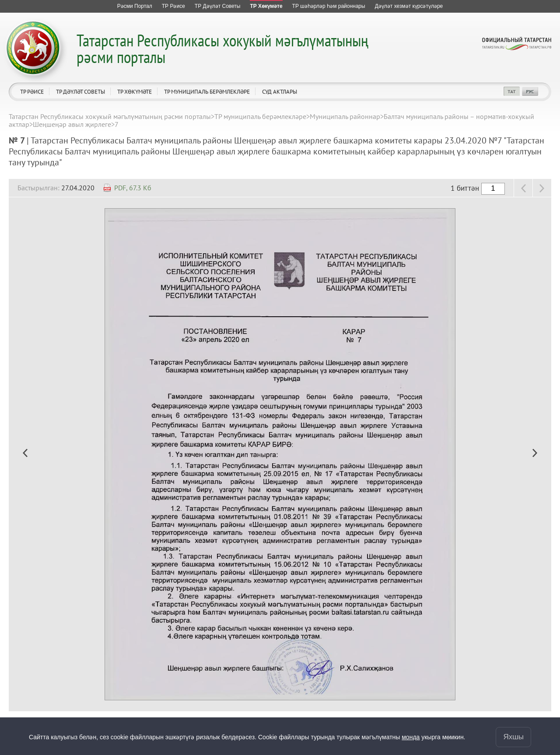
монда (411, 737)
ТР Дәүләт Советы (80, 92)
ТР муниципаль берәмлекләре (207, 92)
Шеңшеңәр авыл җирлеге (72, 124)
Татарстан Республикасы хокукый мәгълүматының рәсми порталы (222, 48)
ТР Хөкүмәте (135, 92)
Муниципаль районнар (345, 116)
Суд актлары (280, 92)
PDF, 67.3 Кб (133, 188)
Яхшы (513, 736)
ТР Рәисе (32, 92)
